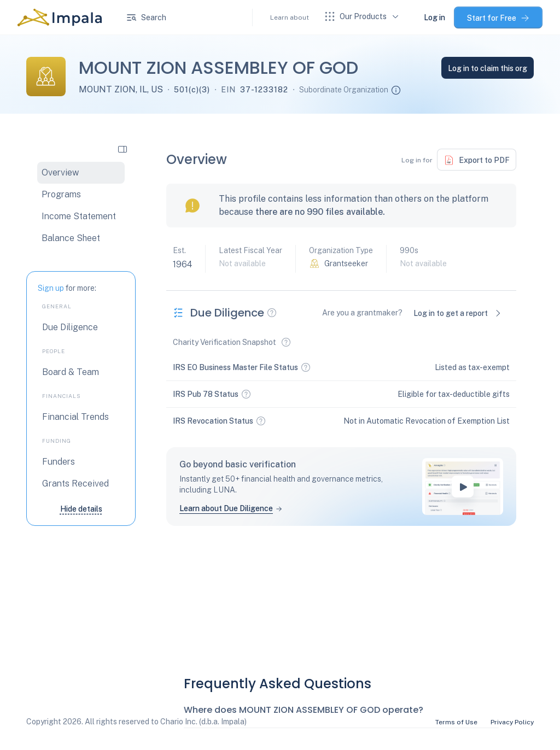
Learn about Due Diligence (226, 508)
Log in (434, 17)
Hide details (81, 509)
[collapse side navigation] (122, 149)
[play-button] (463, 487)
